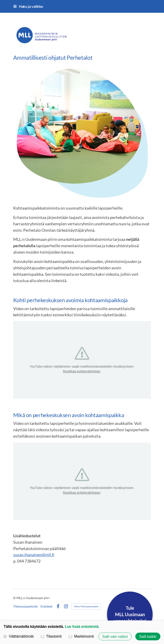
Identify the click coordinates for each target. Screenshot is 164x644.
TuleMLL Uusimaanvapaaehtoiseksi (130, 614)
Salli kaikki (148, 636)
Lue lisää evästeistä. (82, 626)
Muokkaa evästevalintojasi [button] (81, 371)
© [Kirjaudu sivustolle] (15, 598)
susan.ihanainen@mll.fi (34, 555)
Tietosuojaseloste (26, 606)
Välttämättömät (19, 636)
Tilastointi (51, 636)
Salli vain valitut (115, 636)
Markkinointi (81, 636)
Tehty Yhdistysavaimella (86, 606)
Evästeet (46, 606)
